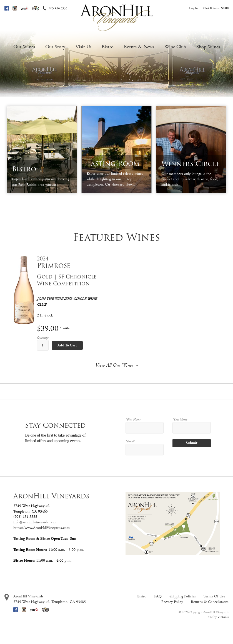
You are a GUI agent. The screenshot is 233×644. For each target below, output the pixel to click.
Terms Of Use (214, 596)
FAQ (158, 596)
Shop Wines (208, 47)
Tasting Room (24, 539)
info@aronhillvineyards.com (35, 522)
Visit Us (83, 47)
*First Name (133, 419)
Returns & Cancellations (210, 602)
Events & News (139, 47)
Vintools (223, 617)
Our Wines (24, 47)
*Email (130, 441)
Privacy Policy (172, 602)
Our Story (55, 47)
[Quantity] (43, 345)
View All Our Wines (114, 365)
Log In (193, 8)
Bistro (108, 47)
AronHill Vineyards (28, 596)
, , (50, 602)
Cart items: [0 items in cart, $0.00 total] (216, 8)
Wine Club (175, 47)
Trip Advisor (36, 8)
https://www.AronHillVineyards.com (42, 528)
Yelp (25, 8)
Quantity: (43, 338)
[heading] (72, 263)
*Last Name (180, 419)
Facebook (7, 8)
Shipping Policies (183, 596)
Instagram (15, 8)
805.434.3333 (58, 8)
